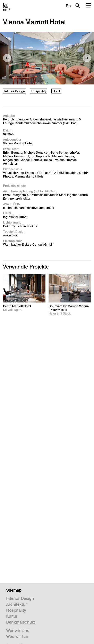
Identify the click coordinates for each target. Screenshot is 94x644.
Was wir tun (17, 636)
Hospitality (39, 91)
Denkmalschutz (21, 622)
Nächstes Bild (87, 58)
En (68, 6)
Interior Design (15, 91)
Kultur (12, 616)
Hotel (56, 91)
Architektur (16, 604)
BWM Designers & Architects (7, 7)
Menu (88, 6)
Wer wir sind (18, 631)
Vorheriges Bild (7, 58)
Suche (78, 6)
